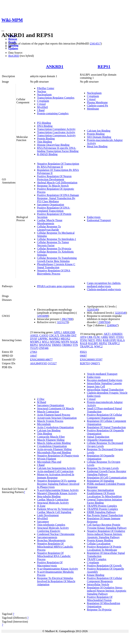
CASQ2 (44, 335)
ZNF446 (44, 348)
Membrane (93, 109)
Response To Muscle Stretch (53, 186)
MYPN (65, 342)
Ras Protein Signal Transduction (105, 515)
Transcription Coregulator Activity (56, 129)
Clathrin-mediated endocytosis (104, 289)
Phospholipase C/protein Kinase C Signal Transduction (56, 266)
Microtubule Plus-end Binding (54, 452)
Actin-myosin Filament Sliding (54, 449)
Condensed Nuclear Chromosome (56, 534)
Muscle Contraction (48, 412)
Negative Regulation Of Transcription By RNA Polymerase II (58, 165)
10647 (34, 356)
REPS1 (104, 67)
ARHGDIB (69, 332)
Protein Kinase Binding (100, 540)
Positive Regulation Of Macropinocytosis (50, 564)
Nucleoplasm (44, 95)
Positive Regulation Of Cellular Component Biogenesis (104, 580)
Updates (13, 48)
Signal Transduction (98, 437)
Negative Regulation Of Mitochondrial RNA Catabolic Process (54, 556)
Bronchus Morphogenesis (51, 540)
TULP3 (34, 348)
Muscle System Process (50, 421)
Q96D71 (95, 363)
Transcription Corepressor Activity (56, 135)
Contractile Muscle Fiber (51, 437)
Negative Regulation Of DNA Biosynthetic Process (54, 272)
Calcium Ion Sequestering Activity (56, 468)
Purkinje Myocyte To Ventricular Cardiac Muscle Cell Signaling (55, 511)
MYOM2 (55, 342)
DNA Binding (45, 126)
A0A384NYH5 (39, 363)
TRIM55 (56, 345)
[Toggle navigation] (3, 31)
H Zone (41, 506)
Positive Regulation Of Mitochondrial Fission (100, 599)
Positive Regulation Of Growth (104, 566)
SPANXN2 (45, 345)
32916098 (43, 316)
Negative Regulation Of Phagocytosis (58, 456)
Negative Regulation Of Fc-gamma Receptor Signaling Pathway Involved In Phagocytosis (58, 484)
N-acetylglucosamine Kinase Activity (58, 490)
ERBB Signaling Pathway (101, 512)
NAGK (74, 342)
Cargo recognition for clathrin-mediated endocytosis (104, 285)
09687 (83, 356)
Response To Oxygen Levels (103, 468)
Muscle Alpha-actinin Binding (54, 443)
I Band (41, 110)
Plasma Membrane (97, 102)
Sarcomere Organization (51, 205)
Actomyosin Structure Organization (57, 418)
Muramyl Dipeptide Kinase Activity (57, 493)
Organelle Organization (100, 440)
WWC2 (98, 346)
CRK (90, 337)
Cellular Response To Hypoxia (54, 249)
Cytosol (41, 104)
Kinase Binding (96, 575)
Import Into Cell (96, 386)
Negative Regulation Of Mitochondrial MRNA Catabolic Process (55, 547)
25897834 (104, 322)
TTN (75, 345)
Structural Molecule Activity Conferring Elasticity (53, 529)
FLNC (97, 337)
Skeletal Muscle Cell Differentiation (57, 183)
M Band (42, 402)
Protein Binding (46, 139)
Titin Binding (44, 142)
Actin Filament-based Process (54, 415)
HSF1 (112, 337)
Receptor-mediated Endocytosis (105, 380)
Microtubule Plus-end (49, 462)
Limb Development (48, 515)
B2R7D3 (85, 363)
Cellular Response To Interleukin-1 (57, 239)
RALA (121, 340)
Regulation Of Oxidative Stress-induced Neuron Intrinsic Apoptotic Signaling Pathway (107, 591)
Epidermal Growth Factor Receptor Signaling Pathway (107, 473)
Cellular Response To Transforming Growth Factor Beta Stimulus (57, 260)
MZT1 (92, 340)
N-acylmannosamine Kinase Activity (58, 569)
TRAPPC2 (114, 343)
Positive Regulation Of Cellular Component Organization (104, 416)
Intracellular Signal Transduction (105, 390)
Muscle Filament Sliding (51, 440)
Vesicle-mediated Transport (102, 374)
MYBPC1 (36, 342)
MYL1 (46, 342)
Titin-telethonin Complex (51, 525)
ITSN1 (120, 337)
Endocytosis (94, 217)
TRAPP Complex (97, 559)
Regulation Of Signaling (100, 481)
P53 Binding (44, 123)
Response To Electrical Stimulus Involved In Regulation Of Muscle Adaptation (56, 581)
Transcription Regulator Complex (56, 98)
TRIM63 (67, 345)
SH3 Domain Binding (99, 137)
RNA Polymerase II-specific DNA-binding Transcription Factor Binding (58, 150)
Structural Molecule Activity (53, 503)
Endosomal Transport (99, 220)
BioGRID (14, 56)
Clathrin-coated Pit (97, 106)
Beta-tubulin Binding (49, 496)
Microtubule (44, 424)
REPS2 (103, 343)
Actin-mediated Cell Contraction (55, 471)
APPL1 (58, 332)
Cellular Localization (99, 544)
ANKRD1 (55, 67)
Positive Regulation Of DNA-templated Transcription (54, 209)
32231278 (63, 322)
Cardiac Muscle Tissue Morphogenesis (50, 222)
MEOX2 (65, 339)
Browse (13, 39)
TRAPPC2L (87, 346)
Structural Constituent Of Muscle (56, 408)
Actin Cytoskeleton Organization (55, 427)
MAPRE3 (54, 339)
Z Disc (41, 399)
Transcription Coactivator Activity (56, 132)
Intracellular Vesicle (98, 584)
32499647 (112, 325)
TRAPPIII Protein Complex (102, 509)
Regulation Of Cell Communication (107, 478)
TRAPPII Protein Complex (102, 506)
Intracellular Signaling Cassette (104, 383)
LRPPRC (43, 339)
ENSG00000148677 (41, 360)
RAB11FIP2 (110, 340)
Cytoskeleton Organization (52, 446)
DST (74, 335)
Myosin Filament (47, 459)
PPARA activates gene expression (56, 286)
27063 (34, 352)
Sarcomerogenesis (47, 537)
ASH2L (34, 335)
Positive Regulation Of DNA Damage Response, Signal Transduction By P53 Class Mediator (58, 198)
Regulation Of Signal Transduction (106, 427)
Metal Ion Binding (97, 146)
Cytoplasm (43, 101)
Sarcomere (43, 522)
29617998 (67, 319)
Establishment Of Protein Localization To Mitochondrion (104, 495)
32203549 (92, 310)
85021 (83, 352)
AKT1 (107, 334)
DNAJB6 (65, 335)
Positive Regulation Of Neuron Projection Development (54, 178)
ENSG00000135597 (91, 360)
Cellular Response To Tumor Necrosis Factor (53, 244)
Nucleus (42, 91)
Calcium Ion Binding (99, 131)
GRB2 (105, 337)
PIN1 (99, 340)
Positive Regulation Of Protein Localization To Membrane (104, 548)
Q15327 (52, 363)
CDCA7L (54, 335)
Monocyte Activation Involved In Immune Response (56, 476)
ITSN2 (84, 340)
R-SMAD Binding (47, 154)
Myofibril (42, 107)
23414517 (95, 44)
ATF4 (83, 337)
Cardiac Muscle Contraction (53, 500)
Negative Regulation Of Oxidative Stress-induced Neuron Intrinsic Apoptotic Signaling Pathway (106, 534)
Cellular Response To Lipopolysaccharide (49, 228)
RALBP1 (93, 343)
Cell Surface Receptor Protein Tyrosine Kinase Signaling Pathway (107, 526)
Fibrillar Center (46, 88)
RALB (84, 343)
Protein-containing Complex (53, 113)
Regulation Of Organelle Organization (101, 457)
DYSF (34, 339)
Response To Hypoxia (99, 610)
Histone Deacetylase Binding (53, 145)
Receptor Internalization (100, 490)
